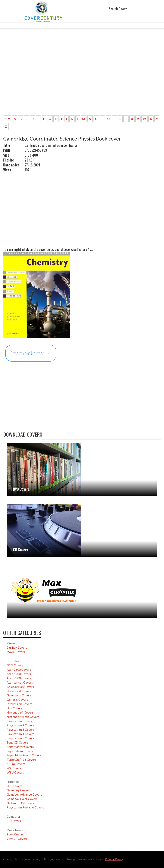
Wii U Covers (15, 772)
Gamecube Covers (19, 695)
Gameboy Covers (18, 790)
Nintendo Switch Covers (23, 717)
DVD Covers (21, 489)
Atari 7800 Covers (19, 678)
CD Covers (20, 550)
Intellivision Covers (19, 704)
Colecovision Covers (20, 687)
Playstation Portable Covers (25, 807)
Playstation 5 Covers (20, 738)
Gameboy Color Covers (22, 799)
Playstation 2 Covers (20, 725)
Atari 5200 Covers (19, 674)
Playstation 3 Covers (20, 730)
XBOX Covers (16, 764)
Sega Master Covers (20, 747)
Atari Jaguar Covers (20, 682)
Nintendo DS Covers (20, 803)
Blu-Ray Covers (17, 647)
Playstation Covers (19, 721)
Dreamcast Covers (19, 691)
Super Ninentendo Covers (24, 755)
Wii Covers (14, 768)
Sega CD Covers (18, 742)
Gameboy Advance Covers (24, 794)
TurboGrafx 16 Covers (22, 759)
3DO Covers (15, 665)
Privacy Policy (114, 859)
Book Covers (15, 834)
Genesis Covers (17, 700)
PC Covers (14, 821)
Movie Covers (16, 652)
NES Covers (15, 708)
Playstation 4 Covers (20, 734)
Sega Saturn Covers (20, 751)
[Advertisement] (82, 80)
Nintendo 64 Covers (20, 712)
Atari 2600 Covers (19, 670)
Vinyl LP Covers (17, 839)
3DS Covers (15, 786)
